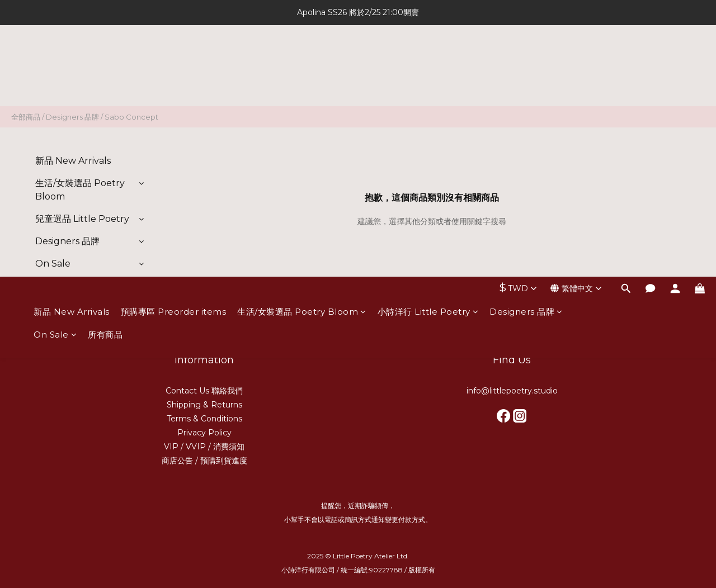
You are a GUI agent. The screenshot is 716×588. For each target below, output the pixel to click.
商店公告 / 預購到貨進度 (204, 461)
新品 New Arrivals (72, 60)
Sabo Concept (131, 117)
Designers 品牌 (526, 60)
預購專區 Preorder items (174, 60)
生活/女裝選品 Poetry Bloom (302, 60)
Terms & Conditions (204, 419)
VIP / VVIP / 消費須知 (204, 447)
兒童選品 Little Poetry (82, 219)
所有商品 (105, 83)
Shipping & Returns (204, 405)
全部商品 (26, 117)
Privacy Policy (204, 433)
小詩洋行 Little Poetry (428, 60)
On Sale (55, 83)
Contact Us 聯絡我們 (204, 391)
